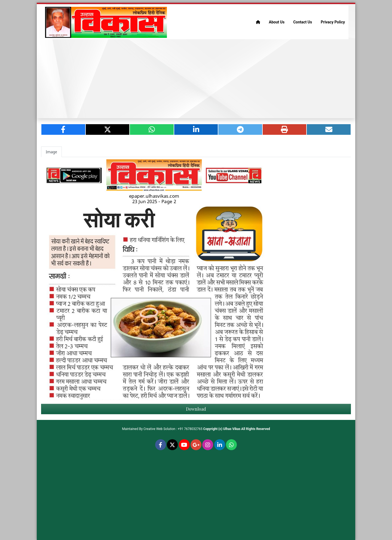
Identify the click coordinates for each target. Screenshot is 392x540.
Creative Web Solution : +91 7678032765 (173, 429)
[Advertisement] (196, 79)
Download (196, 409)
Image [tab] (51, 152)
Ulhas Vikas (232, 429)
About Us (277, 22)
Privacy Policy (333, 22)
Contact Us (303, 22)
